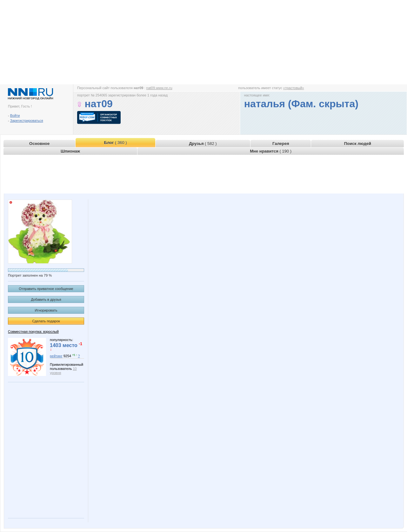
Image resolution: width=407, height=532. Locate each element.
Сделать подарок (46, 321)
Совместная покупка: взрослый (33, 332)
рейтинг (56, 356)
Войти (15, 115)
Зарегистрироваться (27, 121)
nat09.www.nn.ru (159, 88)
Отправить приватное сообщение (46, 289)
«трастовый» (294, 88)
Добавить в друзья (46, 299)
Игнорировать (46, 310)
